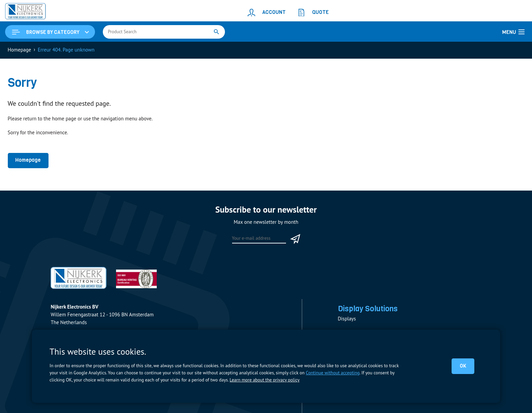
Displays (347, 319)
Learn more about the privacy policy (265, 380)
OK (463, 366)
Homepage (28, 160)
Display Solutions (368, 309)
